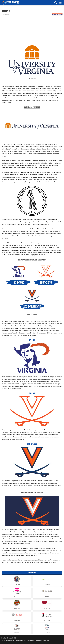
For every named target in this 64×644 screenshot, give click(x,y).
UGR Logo (17, 632)
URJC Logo (47, 620)
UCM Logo (47, 596)
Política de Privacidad (7, 640)
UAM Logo (47, 585)
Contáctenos (46, 640)
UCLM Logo (47, 608)
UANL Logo (17, 585)
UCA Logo (47, 632)
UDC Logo (17, 596)
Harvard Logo (17, 608)
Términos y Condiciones (34, 640)
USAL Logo (17, 620)
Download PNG (57, 14)
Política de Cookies (20, 640)
